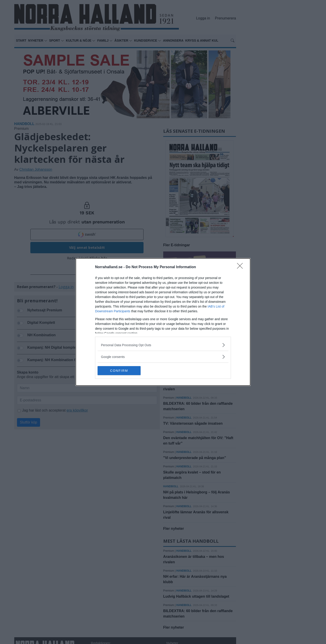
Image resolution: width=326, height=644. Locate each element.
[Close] (241, 267)
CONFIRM (119, 371)
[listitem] (163, 345)
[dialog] (163, 322)
